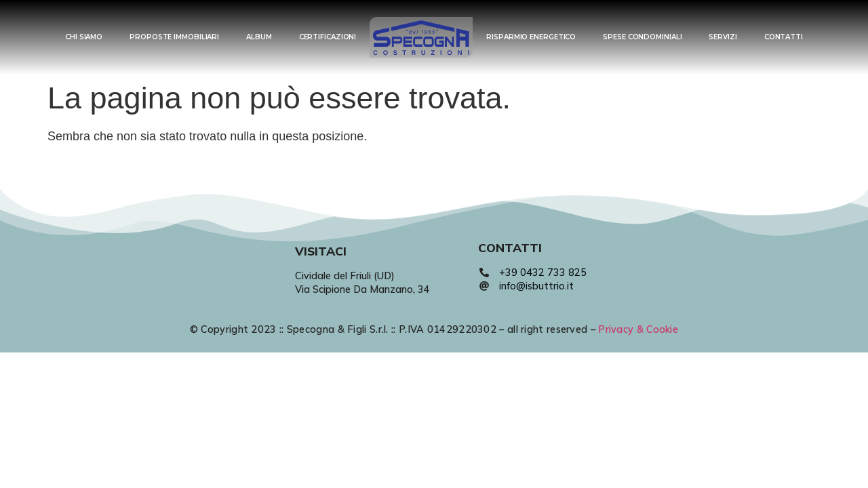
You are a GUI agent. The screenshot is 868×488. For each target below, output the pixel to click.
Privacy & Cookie (638, 329)
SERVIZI (723, 37)
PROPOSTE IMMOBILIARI (174, 37)
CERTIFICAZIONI (328, 37)
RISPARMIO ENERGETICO (531, 37)
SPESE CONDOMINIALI (642, 37)
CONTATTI (784, 37)
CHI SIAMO (84, 37)
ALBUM (259, 37)
